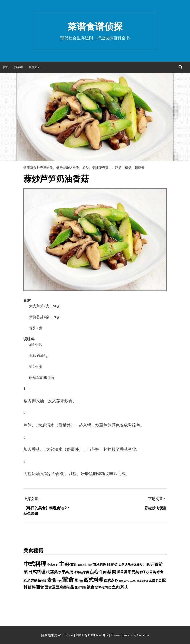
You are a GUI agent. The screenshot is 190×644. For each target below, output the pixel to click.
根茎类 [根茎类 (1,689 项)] (52, 572)
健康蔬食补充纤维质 (38, 167)
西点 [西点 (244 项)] (121, 581)
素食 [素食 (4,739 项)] (52, 580)
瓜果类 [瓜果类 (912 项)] (122, 572)
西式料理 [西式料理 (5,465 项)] (94, 580)
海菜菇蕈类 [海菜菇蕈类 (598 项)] (81, 572)
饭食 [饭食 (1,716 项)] (91, 587)
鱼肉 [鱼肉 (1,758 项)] (116, 587)
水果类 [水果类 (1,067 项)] (63, 572)
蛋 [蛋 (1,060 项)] (76, 580)
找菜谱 (19, 67)
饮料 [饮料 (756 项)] (98, 587)
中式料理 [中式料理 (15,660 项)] (35, 564)
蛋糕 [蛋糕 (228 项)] (81, 581)
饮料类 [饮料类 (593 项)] (107, 587)
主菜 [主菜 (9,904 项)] (64, 564)
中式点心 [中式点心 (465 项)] (53, 565)
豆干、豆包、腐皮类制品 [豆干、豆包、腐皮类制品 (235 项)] (136, 581)
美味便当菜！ (102, 167)
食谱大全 (34, 67)
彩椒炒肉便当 (155, 508)
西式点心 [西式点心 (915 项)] (111, 580)
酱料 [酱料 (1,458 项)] (32, 587)
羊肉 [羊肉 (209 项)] (59, 581)
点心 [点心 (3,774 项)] (94, 571)
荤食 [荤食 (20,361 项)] (68, 579)
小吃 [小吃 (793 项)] (146, 565)
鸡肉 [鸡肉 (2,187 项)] (124, 587)
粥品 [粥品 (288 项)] (44, 581)
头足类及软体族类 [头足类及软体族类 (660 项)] (130, 565)
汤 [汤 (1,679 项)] (71, 572)
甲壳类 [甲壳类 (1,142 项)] (133, 572)
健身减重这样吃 (68, 167)
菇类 (128, 167)
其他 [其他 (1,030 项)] (74, 565)
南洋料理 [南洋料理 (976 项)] (99, 565)
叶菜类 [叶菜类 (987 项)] (112, 565)
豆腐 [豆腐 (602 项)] (152, 580)
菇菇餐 (140, 167)
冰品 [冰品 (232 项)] (90, 565)
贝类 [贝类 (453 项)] (159, 580)
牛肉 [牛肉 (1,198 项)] (103, 572)
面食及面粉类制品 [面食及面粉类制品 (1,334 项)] (59, 587)
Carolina (143, 635)
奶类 (86, 167)
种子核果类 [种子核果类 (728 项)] (148, 572)
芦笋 (118, 167)
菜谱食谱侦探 (95, 26)
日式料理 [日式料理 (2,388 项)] (37, 572)
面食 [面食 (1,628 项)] (40, 587)
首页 (6, 67)
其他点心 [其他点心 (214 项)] (82, 565)
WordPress (65, 635)
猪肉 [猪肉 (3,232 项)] (112, 571)
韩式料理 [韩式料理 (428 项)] (80, 587)
